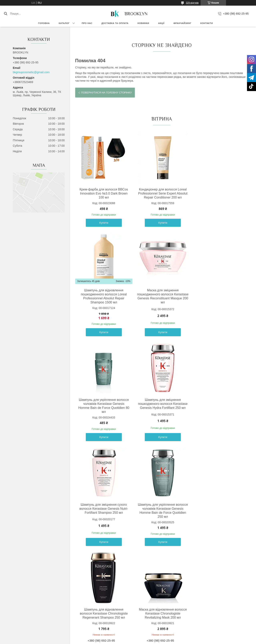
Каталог (64, 23)
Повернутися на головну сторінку (106, 93)
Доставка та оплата (115, 23)
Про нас (87, 23)
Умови (78, 606)
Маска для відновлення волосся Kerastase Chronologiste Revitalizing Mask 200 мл (103, 513)
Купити (103, 231)
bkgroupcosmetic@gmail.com (31, 72)
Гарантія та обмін (28, 602)
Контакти (207, 23)
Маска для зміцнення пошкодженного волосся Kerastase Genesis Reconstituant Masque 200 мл (103, 305)
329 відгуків (192, 3)
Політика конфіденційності (151, 640)
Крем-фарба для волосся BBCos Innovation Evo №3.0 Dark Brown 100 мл (103, 193)
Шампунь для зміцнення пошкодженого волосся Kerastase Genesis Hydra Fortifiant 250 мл (219, 303)
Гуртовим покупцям (144, 615)
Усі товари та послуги (160, 555)
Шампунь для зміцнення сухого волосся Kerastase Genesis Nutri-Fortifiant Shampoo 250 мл (103, 408)
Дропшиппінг (140, 606)
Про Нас (195, 602)
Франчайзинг (182, 23)
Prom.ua (147, 637)
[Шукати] (5, 14)
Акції (161, 23)
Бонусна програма (143, 611)
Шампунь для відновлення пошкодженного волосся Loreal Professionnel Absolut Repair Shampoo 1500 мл (218, 195)
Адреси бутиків (199, 620)
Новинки (143, 23)
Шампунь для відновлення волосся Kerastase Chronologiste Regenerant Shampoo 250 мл (219, 408)
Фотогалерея (198, 606)
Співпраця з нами (143, 620)
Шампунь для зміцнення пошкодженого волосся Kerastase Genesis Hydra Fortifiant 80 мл (161, 513)
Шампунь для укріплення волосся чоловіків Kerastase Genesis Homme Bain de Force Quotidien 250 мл (161, 410)
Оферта (79, 602)
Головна (44, 23)
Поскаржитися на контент (120, 640)
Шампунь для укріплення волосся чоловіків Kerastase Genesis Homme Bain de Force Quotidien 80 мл (161, 305)
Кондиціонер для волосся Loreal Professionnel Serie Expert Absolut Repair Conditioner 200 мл (161, 193)
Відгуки (194, 611)
